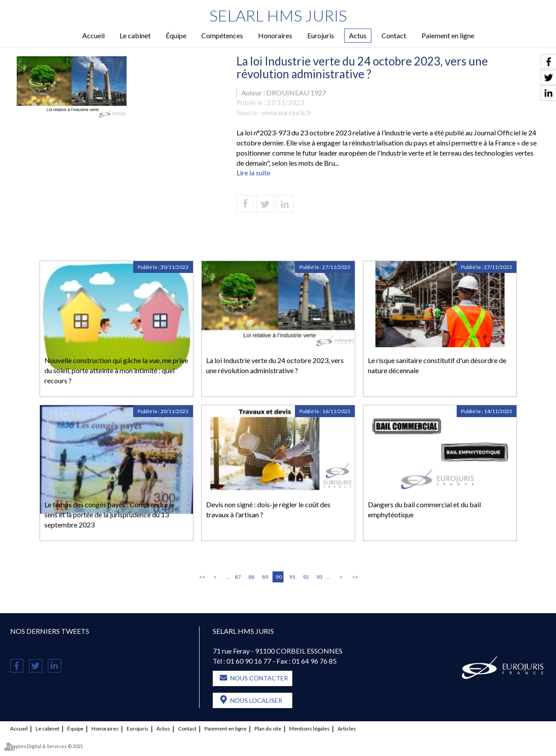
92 (306, 577)
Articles (347, 729)
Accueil (93, 35)
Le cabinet (135, 35)
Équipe (176, 35)
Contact (394, 35)
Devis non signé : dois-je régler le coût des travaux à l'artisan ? (268, 509)
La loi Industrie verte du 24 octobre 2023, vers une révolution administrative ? (275, 365)
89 (265, 577)
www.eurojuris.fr (287, 112)
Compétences (222, 35)
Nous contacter (259, 678)
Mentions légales (309, 729)
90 (279, 577)
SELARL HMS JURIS (278, 15)
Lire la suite (253, 173)
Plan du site (268, 729)
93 (320, 577)
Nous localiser (256, 700)
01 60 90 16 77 (249, 661)
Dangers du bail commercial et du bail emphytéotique (424, 509)
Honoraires (275, 35)
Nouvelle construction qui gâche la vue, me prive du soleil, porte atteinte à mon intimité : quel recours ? (116, 370)
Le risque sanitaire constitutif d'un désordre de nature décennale (437, 365)
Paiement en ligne (448, 35)
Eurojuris (321, 35)
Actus (358, 35)
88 (251, 577)
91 (292, 577)
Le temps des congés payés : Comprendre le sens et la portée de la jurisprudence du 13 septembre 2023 (109, 514)
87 (238, 577)
